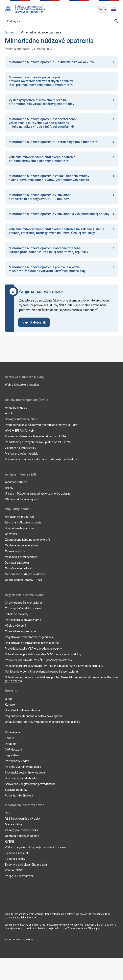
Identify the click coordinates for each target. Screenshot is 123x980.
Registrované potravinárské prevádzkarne (32, 647)
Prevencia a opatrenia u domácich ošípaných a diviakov (41, 464)
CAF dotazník (14, 754)
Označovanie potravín (19, 573)
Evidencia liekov (15, 863)
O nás (9, 703)
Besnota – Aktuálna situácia (23, 527)
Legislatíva (12, 760)
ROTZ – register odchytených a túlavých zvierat (36, 852)
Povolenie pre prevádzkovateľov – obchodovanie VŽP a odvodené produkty (54, 670)
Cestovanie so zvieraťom (21, 550)
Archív (9, 418)
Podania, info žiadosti (19, 800)
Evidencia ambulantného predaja (26, 869)
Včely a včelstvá (15, 630)
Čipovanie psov (15, 556)
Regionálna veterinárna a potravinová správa (34, 721)
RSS (8, 817)
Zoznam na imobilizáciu (21, 452)
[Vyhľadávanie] (60, 21)
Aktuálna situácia (16, 412)
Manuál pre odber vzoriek (21, 458)
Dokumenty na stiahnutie (21, 783)
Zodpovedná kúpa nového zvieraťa (27, 544)
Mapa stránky (14, 829)
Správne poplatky (16, 794)
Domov (10, 32)
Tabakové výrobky (17, 619)
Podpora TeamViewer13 (21, 881)
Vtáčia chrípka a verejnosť (22, 504)
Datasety (11, 748)
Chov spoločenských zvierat (23, 613)
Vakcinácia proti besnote (21, 561)
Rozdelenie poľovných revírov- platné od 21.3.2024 (38, 447)
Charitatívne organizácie (21, 636)
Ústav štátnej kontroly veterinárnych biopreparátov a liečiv (42, 726)
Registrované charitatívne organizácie (29, 642)
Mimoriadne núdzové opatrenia (25, 579)
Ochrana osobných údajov (22, 840)
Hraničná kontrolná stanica (22, 715)
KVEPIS (10, 846)
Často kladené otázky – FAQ (23, 584)
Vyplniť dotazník (34, 327)
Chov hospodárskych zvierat (24, 607)
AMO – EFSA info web (19, 435)
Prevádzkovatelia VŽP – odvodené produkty (33, 653)
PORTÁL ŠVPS (14, 875)
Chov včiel (12, 539)
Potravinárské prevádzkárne (23, 624)
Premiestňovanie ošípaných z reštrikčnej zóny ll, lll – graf (42, 429)
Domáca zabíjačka (17, 567)
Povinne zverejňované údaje (23, 771)
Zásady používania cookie (22, 835)
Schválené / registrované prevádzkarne (30, 789)
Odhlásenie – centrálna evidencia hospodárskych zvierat (41, 676)
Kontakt (10, 709)
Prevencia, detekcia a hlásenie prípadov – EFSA (36, 441)
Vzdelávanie (13, 737)
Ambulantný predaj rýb (19, 521)
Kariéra (10, 743)
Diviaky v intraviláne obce (21, 424)
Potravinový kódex (17, 766)
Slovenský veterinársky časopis (25, 777)
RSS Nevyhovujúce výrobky (22, 823)
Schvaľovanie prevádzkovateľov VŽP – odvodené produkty (43, 659)
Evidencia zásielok (17, 858)
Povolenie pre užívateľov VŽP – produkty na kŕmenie (39, 665)
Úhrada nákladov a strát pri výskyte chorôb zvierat (37, 498)
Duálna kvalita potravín (19, 533)
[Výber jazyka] (102, 9)
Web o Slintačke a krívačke (22, 389)
